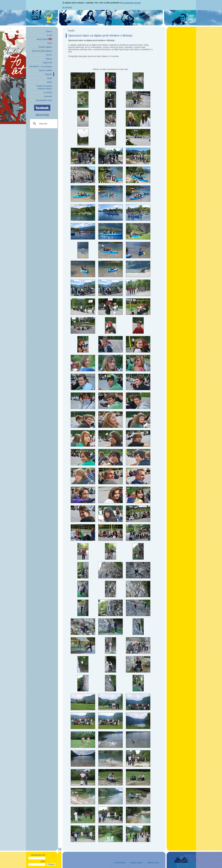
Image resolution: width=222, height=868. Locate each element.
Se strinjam (67, 7)
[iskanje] (43, 124)
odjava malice (136, 863)
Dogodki (71, 30)
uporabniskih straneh (132, 3)
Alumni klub (42, 115)
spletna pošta (153, 863)
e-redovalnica (120, 863)
